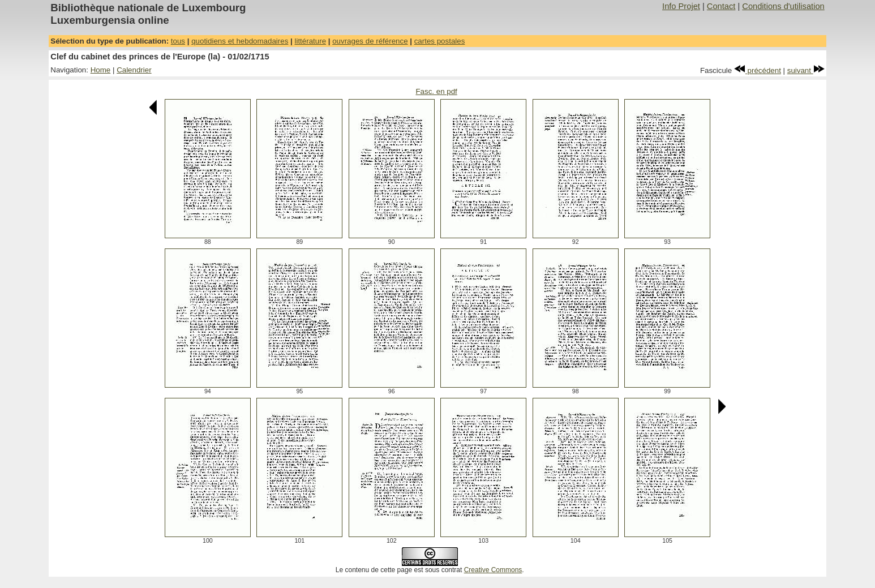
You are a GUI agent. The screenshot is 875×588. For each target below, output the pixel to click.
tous (178, 41)
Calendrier (134, 70)
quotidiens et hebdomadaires (240, 41)
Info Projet (681, 6)
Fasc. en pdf (436, 91)
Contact (721, 6)
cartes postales (440, 41)
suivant (806, 70)
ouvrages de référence (370, 41)
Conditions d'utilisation (783, 6)
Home (101, 70)
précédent (758, 70)
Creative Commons (493, 570)
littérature (310, 41)
